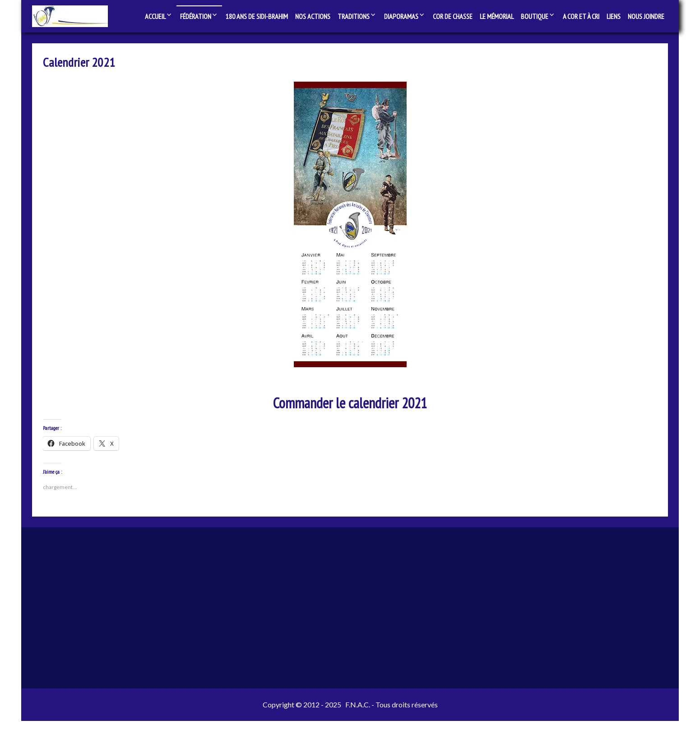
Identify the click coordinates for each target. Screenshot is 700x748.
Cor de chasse (453, 16)
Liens (614, 16)
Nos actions (313, 16)
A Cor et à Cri (581, 16)
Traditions (354, 16)
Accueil (155, 16)
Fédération (196, 16)
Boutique (535, 16)
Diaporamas (401, 16)
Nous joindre (646, 16)
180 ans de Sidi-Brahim (257, 16)
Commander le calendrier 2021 (350, 408)
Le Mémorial (497, 16)
